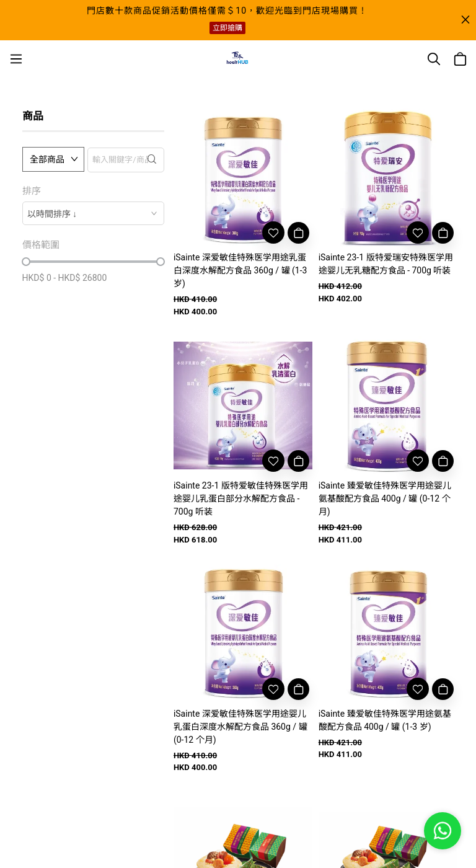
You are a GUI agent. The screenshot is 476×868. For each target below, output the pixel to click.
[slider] (26, 262)
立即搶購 (227, 28)
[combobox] (93, 213)
